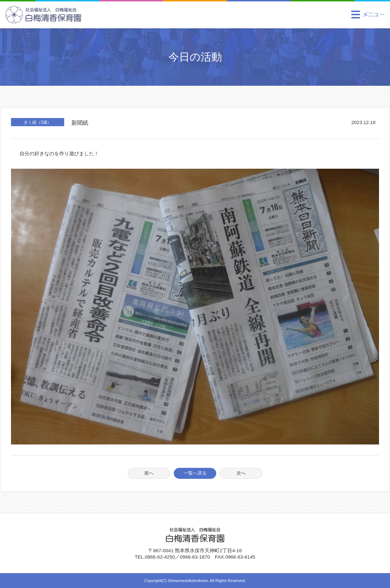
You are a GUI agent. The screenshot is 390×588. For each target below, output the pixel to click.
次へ (241, 473)
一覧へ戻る (195, 473)
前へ (149, 473)
